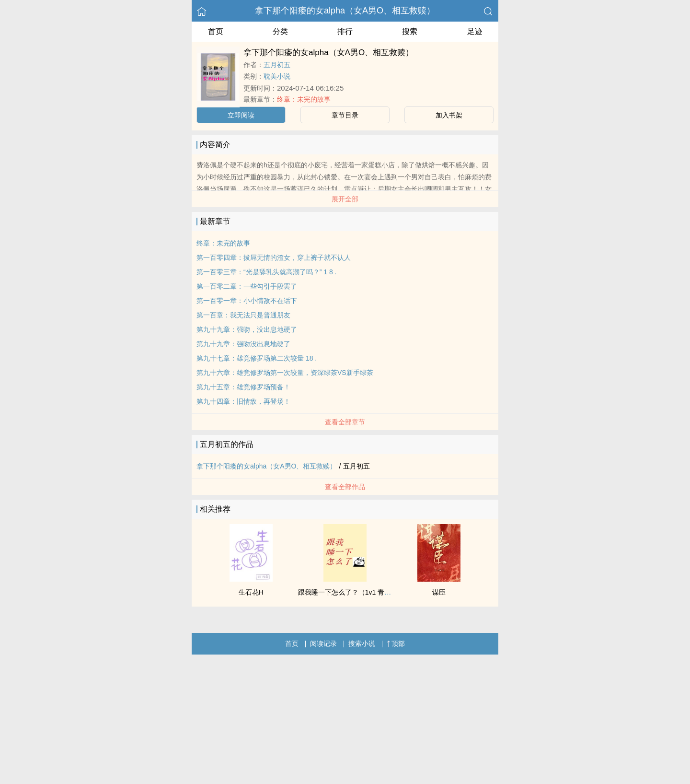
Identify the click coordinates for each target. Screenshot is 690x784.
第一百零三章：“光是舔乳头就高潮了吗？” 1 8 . (266, 272)
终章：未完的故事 (304, 99)
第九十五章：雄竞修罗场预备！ (243, 387)
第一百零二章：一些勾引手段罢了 (247, 286)
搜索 (410, 31)
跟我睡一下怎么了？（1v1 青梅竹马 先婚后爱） (369, 592)
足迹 (475, 31)
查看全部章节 (345, 422)
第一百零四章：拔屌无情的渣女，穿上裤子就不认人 (274, 257)
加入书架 (449, 115)
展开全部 (345, 199)
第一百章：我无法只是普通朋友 (243, 315)
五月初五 (277, 65)
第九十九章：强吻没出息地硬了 (243, 344)
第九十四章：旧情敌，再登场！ (243, 401)
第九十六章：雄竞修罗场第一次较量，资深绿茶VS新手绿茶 (285, 373)
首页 (216, 31)
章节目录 (345, 115)
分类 (280, 31)
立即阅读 (241, 115)
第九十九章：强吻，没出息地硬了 (247, 329)
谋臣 (439, 592)
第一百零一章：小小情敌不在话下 (247, 301)
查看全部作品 (345, 487)
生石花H (251, 592)
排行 (345, 31)
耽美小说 (277, 76)
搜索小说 (362, 644)
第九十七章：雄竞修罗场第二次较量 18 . (257, 358)
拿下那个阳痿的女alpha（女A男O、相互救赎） (345, 11)
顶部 (396, 644)
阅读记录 (323, 644)
